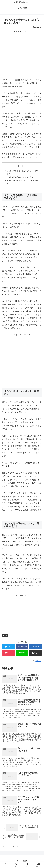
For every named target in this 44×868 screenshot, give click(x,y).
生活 (5, 635)
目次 (19, 166)
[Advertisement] (22, 55)
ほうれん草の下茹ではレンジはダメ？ (21, 177)
